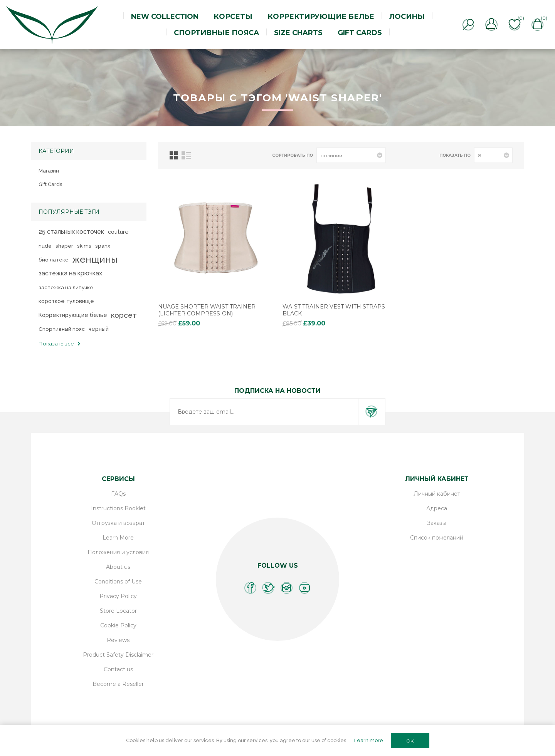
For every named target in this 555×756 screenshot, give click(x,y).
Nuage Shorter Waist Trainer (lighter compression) (207, 310)
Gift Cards (50, 184)
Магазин (49, 171)
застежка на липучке (66, 287)
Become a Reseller (118, 684)
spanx (103, 246)
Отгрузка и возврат (118, 523)
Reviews (118, 640)
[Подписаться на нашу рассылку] (264, 412)
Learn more (369, 740)
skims (84, 246)
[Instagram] (287, 588)
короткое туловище (66, 301)
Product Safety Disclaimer (118, 655)
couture (118, 232)
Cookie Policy (118, 625)
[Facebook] (250, 588)
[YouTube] (305, 588)
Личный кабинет (437, 494)
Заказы (437, 523)
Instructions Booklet (118, 508)
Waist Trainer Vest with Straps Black (334, 310)
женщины (95, 259)
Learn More (118, 538)
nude (45, 246)
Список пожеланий (437, 538)
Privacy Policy (118, 596)
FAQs (118, 494)
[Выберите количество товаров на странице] (493, 155)
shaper (64, 246)
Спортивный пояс (62, 329)
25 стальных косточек (71, 232)
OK (410, 741)
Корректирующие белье (73, 315)
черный (99, 329)
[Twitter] (268, 588)
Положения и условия (118, 552)
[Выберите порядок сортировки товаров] (351, 155)
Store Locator (118, 611)
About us (118, 567)
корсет (124, 315)
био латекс (53, 260)
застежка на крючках (70, 273)
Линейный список (186, 155)
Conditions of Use (118, 582)
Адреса (437, 508)
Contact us (118, 669)
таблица (174, 155)
